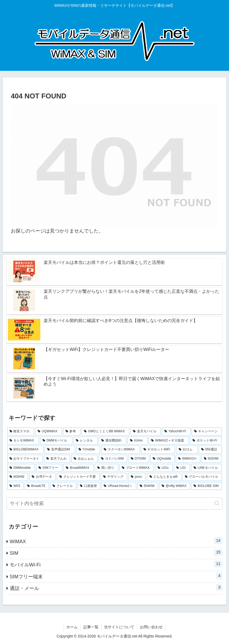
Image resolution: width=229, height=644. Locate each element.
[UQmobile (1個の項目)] (162, 459)
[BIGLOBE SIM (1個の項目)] (207, 486)
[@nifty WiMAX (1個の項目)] (175, 486)
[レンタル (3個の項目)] (86, 441)
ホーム (72, 627)
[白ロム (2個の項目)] (187, 450)
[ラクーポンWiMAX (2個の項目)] (121, 450)
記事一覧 (91, 627)
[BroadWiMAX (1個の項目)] (78, 468)
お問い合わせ (152, 627)
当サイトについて (119, 627)
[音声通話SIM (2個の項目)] (60, 450)
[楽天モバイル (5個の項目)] (146, 431)
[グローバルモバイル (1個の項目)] (202, 477)
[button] (217, 503)
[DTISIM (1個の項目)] (139, 459)
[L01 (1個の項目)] (182, 468)
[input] (115, 504)
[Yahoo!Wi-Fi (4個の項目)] (176, 431)
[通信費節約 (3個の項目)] (113, 441)
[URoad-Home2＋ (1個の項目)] (119, 486)
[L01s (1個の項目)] (164, 468)
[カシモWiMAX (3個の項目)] (23, 441)
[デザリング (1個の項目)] (114, 477)
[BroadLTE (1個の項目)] (37, 486)
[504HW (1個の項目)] (148, 486)
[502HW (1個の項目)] (212, 459)
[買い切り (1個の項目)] (107, 468)
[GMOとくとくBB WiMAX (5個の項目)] (105, 431)
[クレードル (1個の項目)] (63, 486)
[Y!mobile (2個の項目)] (88, 450)
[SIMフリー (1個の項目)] (49, 468)
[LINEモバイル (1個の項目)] (207, 468)
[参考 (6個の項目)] (72, 431)
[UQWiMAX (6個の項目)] (49, 431)
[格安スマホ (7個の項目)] (21, 431)
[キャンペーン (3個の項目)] (207, 431)
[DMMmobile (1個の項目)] (21, 468)
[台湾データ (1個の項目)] (42, 477)
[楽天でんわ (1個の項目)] (57, 459)
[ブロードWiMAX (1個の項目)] (137, 468)
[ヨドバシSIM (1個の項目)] (113, 459)
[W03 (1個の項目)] (15, 486)
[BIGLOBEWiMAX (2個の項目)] (25, 450)
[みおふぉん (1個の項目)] (84, 459)
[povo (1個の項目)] (137, 477)
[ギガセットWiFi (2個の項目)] (158, 450)
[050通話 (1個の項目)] (210, 450)
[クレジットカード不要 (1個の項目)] (78, 477)
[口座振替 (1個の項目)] (89, 486)
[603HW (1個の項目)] (18, 477)
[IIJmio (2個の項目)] (138, 441)
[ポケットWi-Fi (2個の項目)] (206, 441)
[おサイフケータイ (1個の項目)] (25, 459)
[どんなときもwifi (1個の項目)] (164, 477)
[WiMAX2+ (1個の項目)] (188, 459)
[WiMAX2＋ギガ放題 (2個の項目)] (169, 441)
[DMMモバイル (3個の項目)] (56, 441)
